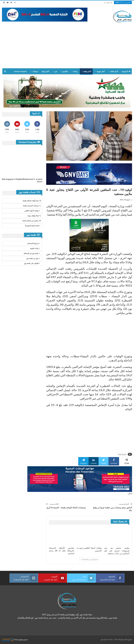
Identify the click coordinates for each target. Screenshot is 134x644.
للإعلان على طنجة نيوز (31, 263)
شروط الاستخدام (33, 243)
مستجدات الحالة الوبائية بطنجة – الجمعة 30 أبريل (66, 508)
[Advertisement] (67, 46)
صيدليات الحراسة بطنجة (32, 206)
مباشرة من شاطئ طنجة (32, 221)
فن (56, 71)
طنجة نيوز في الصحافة (31, 253)
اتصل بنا (108, 3)
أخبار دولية (45, 71)
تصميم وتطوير (23, 639)
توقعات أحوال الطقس (31, 211)
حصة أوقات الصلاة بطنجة (32, 201)
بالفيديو (65, 71)
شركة (10, 639)
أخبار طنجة (114, 71)
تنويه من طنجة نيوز (32, 258)
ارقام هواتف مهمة (34, 216)
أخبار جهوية (101, 71)
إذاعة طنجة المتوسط (32, 226)
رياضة (76, 71)
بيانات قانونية (34, 248)
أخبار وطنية (87, 71)
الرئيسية (126, 71)
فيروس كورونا (122, 454)
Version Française (20, 71)
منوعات (35, 71)
